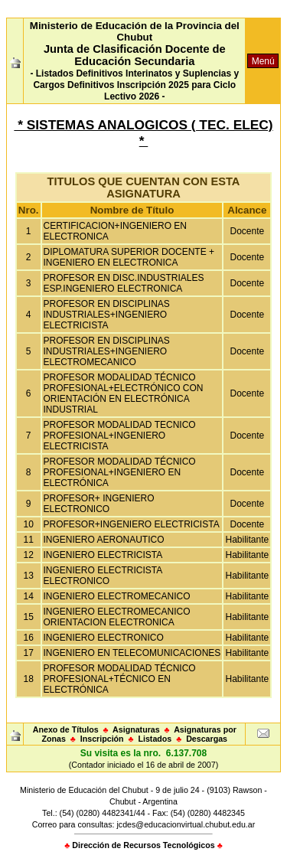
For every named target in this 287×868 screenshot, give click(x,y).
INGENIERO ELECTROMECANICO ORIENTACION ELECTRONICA (117, 617)
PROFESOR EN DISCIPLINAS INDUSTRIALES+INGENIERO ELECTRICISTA (107, 315)
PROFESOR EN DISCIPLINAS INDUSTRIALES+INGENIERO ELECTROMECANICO (107, 351)
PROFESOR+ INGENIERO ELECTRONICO (99, 504)
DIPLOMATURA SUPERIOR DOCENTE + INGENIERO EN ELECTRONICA (129, 257)
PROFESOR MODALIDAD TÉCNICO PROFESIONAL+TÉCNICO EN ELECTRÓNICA (120, 679)
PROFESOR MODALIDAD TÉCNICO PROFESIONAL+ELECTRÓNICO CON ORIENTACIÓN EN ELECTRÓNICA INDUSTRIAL (124, 393)
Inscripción (102, 739)
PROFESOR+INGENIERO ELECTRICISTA (132, 524)
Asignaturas (136, 729)
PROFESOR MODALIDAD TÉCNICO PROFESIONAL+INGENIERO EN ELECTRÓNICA (120, 472)
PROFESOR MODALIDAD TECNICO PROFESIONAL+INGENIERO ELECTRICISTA (120, 436)
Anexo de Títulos (66, 729)
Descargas (207, 739)
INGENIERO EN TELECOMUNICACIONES (132, 653)
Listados (155, 739)
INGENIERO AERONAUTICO (104, 540)
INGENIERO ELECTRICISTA (103, 555)
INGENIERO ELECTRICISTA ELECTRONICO (103, 576)
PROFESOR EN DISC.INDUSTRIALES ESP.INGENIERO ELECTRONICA (124, 283)
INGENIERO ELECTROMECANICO (117, 596)
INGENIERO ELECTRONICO (104, 638)
